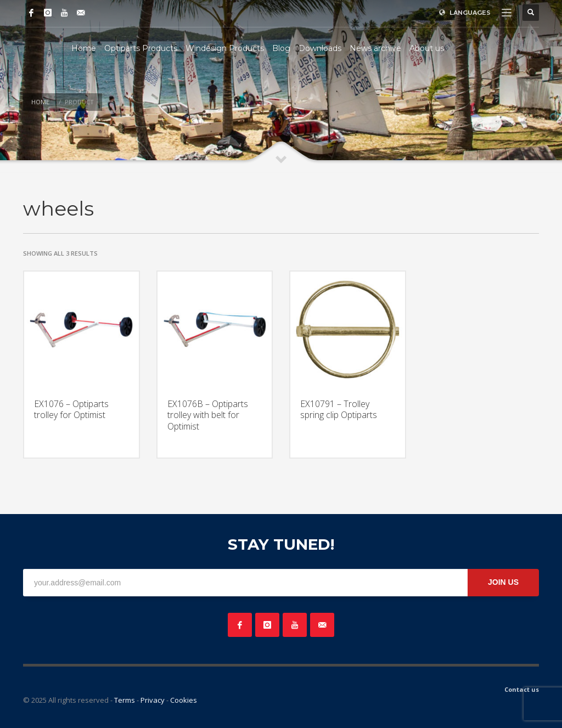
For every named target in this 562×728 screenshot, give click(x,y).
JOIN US (503, 582)
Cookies (184, 700)
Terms (125, 700)
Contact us (522, 689)
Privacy (153, 700)
